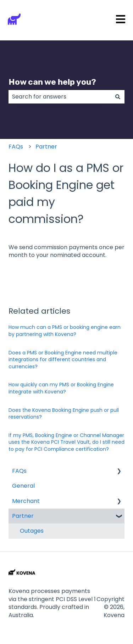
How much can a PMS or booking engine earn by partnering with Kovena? (65, 331)
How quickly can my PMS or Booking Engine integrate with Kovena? (61, 388)
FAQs (16, 147)
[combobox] (60, 97)
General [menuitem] (23, 486)
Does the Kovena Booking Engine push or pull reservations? (64, 414)
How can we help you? (52, 82)
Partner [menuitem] (23, 516)
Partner (46, 147)
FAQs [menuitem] (19, 471)
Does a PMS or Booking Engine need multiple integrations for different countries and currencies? (63, 360)
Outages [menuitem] (32, 531)
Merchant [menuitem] (26, 501)
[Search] (118, 97)
